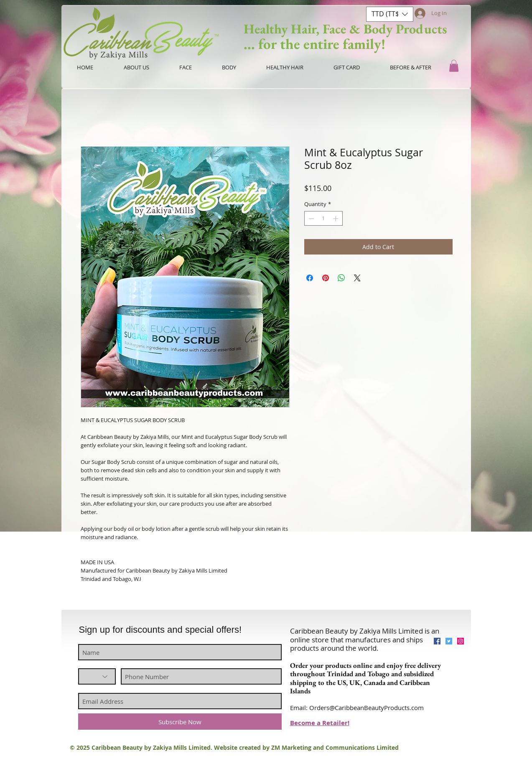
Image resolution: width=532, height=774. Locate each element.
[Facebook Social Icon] (437, 641)
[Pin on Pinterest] (326, 278)
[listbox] (390, 14)
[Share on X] (357, 278)
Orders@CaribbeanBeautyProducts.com (367, 708)
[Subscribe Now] (180, 722)
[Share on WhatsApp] (341, 278)
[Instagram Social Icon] (461, 641)
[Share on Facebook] (310, 278)
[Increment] (336, 219)
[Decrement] (311, 219)
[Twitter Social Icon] (449, 641)
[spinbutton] (323, 219)
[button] (390, 14)
